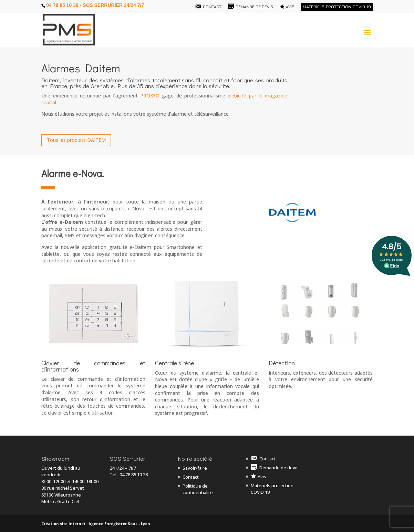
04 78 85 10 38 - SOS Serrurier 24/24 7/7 (95, 5)
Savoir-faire (195, 468)
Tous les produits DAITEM (76, 140)
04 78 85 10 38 (134, 474)
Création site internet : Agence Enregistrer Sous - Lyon (96, 524)
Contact (191, 477)
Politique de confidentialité (198, 489)
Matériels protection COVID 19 (337, 7)
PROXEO (150, 96)
